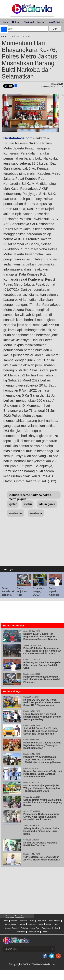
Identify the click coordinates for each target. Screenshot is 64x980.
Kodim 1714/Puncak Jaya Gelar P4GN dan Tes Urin (41, 844)
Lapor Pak (35, 928)
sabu (28, 504)
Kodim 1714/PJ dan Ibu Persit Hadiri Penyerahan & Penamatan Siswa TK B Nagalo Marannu (42, 702)
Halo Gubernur (55, 921)
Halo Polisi (54, 22)
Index (45, 932)
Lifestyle (22, 924)
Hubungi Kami (34, 932)
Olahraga (32, 924)
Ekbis (41, 924)
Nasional (29, 22)
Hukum (16, 22)
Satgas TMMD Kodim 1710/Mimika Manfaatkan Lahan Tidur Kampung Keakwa (43, 802)
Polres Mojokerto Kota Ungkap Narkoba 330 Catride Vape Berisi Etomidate (41, 679)
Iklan (56, 928)
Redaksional (47, 928)
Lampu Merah (10, 924)
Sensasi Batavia (11, 928)
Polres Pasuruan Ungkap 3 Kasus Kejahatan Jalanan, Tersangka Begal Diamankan (42, 745)
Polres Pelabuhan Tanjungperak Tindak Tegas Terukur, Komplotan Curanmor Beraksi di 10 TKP (42, 651)
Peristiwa (24, 928)
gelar (13, 504)
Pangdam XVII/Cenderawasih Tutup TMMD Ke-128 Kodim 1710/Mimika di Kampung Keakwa (42, 760)
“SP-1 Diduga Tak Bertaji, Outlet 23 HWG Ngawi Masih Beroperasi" (42, 858)
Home (5, 22)
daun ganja (48, 504)
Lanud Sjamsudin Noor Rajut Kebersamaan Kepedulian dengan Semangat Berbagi (42, 717)
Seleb (56, 924)
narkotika (16, 513)
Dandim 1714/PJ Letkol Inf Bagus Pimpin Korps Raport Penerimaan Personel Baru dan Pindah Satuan (41, 638)
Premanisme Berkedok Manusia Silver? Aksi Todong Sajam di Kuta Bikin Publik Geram (41, 817)
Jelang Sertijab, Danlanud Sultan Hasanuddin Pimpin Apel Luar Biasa (42, 831)
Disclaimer (21, 932)
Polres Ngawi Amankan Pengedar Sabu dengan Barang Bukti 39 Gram (42, 665)
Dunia (48, 924)
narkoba (36, 513)
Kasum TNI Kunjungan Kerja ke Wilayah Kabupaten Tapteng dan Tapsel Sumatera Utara (41, 788)
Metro (41, 22)
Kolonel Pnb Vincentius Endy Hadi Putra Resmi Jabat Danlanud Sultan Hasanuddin (43, 774)
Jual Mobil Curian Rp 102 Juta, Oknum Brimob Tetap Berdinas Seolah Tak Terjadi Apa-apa (41, 731)
